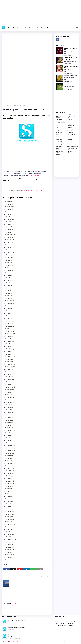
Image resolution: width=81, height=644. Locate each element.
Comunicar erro (59, 627)
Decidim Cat (70, 133)
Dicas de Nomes (59, 620)
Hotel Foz (69, 119)
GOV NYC (69, 115)
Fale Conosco (65, 642)
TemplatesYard (14, 642)
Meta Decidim (59, 141)
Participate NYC (71, 126)
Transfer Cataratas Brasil (72, 122)
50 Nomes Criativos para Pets (71, 84)
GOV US (57, 115)
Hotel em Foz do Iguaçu (71, 117)
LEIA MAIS (70, 55)
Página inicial (6, 105)
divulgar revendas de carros (58, 163)
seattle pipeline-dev (61, 145)
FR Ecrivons (58, 129)
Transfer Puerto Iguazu (61, 121)
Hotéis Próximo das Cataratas (60, 123)
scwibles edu (59, 147)
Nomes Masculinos (72, 622)
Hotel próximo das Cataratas (60, 117)
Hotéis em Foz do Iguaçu (60, 149)
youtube (56, 172)
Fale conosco (71, 625)
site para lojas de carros (56, 163)
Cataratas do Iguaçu (69, 172)
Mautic (69, 138)
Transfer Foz (70, 131)
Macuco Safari (66, 172)
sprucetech (58, 136)
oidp (68, 143)
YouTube (60, 169)
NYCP (57, 127)
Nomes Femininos (59, 622)
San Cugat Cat (59, 133)
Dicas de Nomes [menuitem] (41, 28)
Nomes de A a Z (71, 620)
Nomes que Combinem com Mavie (17, 636)
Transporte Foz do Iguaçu (65, 172)
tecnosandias (59, 140)
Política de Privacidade (60, 625)
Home (52, 642)
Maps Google (59, 119)
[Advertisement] (40, 13)
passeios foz (67, 166)
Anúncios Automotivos (72, 147)
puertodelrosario (60, 143)
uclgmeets (70, 140)
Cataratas (58, 154)
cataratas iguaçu (60, 172)
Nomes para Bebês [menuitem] (52, 28)
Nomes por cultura (72, 623)
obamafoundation (71, 145)
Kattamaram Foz (67, 172)
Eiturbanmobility (71, 129)
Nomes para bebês (59, 623)
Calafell (57, 134)
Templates (28, 642)
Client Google (61, 169)
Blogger (69, 124)
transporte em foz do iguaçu (72, 149)
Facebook (58, 642)
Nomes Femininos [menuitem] (18, 28)
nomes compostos (34, 175)
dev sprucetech (71, 136)
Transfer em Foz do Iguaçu (72, 152)
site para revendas (60, 163)
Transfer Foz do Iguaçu (64, 172)
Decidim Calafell (71, 134)
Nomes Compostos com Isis (17, 628)
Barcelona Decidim (60, 131)
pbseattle (69, 141)
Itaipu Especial (68, 172)
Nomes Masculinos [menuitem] (30, 28)
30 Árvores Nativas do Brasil (71, 76)
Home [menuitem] (9, 28)
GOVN (57, 126)
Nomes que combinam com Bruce (17, 621)
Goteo (57, 138)
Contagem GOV (71, 127)
